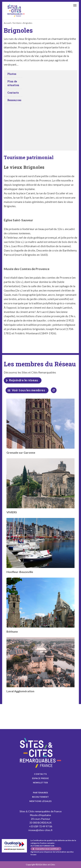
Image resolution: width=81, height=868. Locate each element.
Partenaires (41, 793)
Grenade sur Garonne (41, 426)
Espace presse (40, 778)
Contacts (40, 774)
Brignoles (16, 11)
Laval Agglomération (41, 665)
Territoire (17, 23)
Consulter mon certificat (47, 849)
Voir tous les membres (28, 390)
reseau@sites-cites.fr (40, 830)
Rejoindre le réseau (24, 380)
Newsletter (40, 783)
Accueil (7, 23)
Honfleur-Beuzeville (41, 546)
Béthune (41, 605)
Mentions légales (41, 801)
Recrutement (40, 797)
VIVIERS (41, 486)
